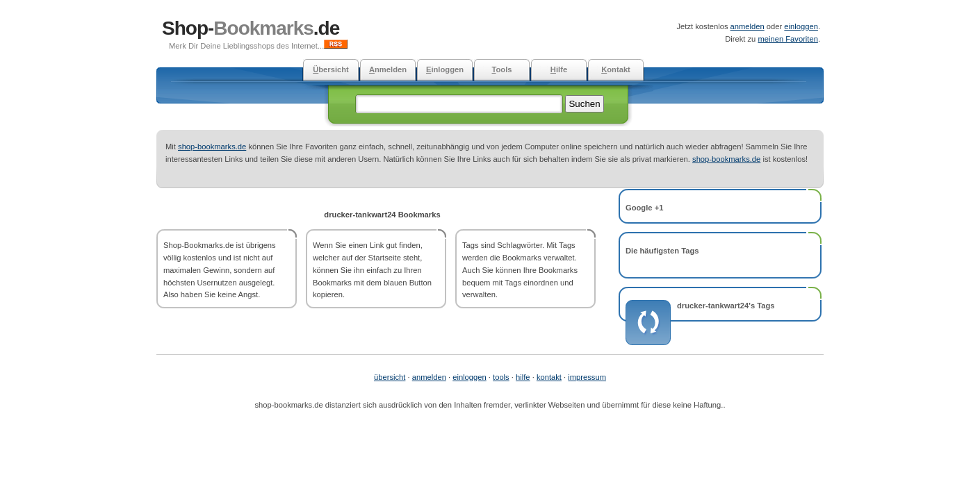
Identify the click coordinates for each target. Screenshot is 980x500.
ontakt (616, 69)
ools (501, 69)
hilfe (523, 377)
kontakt (549, 377)
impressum (587, 377)
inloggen (445, 69)
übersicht (390, 377)
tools (501, 377)
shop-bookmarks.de (212, 147)
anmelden (748, 26)
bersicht (331, 69)
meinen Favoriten (787, 39)
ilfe (559, 69)
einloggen (801, 26)
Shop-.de (251, 28)
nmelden (388, 69)
